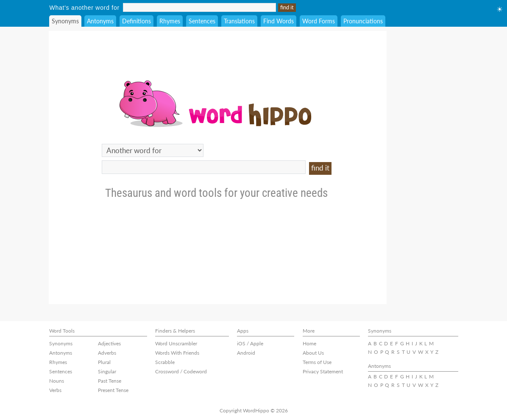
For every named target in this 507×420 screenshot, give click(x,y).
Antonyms (100, 21)
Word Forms (319, 21)
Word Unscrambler (176, 343)
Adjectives (109, 343)
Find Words (279, 21)
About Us (313, 353)
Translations (239, 21)
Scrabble (165, 362)
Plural (104, 362)
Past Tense (110, 381)
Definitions (136, 21)
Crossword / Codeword (181, 371)
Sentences (202, 21)
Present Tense (113, 390)
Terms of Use (317, 362)
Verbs (55, 390)
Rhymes (170, 21)
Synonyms (65, 21)
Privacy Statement (323, 371)
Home (309, 343)
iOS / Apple (250, 343)
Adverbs (107, 353)
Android (246, 353)
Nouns (57, 381)
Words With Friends (177, 353)
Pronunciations (363, 21)
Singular (107, 371)
